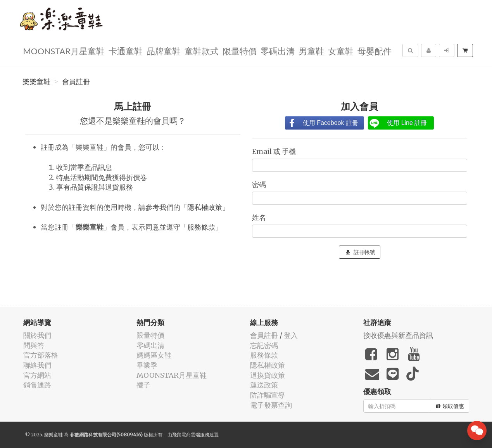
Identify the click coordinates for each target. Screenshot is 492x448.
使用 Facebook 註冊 (331, 123)
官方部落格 (41, 355)
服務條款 (201, 227)
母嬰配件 (375, 51)
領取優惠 (450, 406)
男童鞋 (311, 51)
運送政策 (264, 385)
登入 (291, 335)
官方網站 (37, 375)
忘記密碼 (264, 345)
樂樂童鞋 (36, 82)
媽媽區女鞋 (154, 355)
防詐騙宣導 (268, 395)
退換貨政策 (268, 375)
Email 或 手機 (275, 151)
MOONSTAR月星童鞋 (64, 51)
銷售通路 (37, 385)
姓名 (260, 217)
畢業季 (147, 365)
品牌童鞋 (164, 51)
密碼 (260, 184)
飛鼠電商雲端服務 (191, 435)
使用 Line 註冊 (407, 123)
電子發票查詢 (271, 405)
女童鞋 (341, 51)
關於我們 (37, 335)
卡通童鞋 (126, 51)
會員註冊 (76, 82)
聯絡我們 (37, 365)
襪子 (143, 385)
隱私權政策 (205, 207)
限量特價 (240, 51)
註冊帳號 (361, 252)
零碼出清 (278, 51)
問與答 (34, 345)
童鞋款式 (202, 51)
